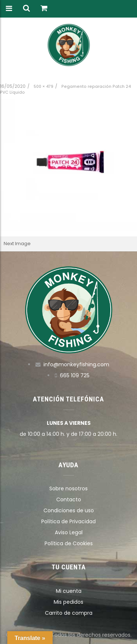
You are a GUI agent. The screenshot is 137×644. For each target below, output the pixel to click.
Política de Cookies (69, 543)
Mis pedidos (68, 602)
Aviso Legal (69, 532)
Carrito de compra (69, 613)
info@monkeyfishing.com (76, 364)
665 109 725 (75, 375)
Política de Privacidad (68, 521)
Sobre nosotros (68, 488)
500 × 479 (43, 87)
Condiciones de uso (69, 510)
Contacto (69, 499)
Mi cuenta (69, 591)
